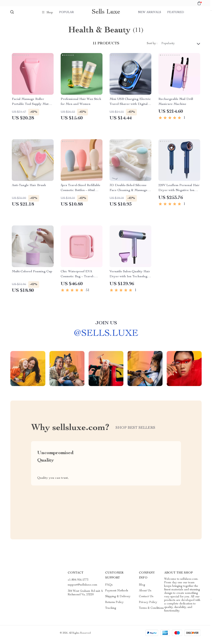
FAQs (109, 588)
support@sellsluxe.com (83, 588)
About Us (145, 594)
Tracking (111, 611)
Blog (142, 588)
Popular (67, 12)
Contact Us (146, 600)
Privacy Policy (148, 606)
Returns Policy (114, 606)
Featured (176, 12)
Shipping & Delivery (118, 600)
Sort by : (152, 47)
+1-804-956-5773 (78, 583)
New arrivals (150, 12)
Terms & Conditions (151, 611)
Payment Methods (117, 594)
